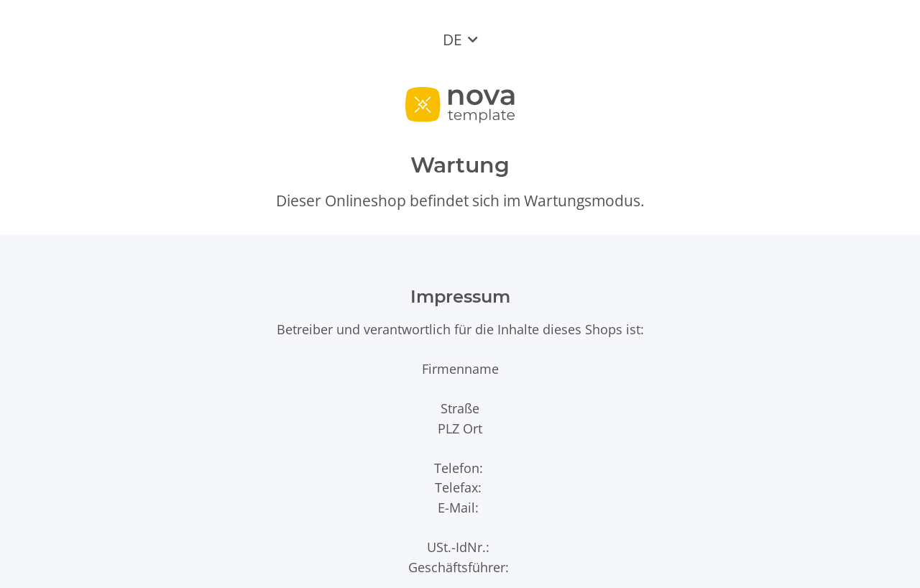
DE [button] (452, 40)
